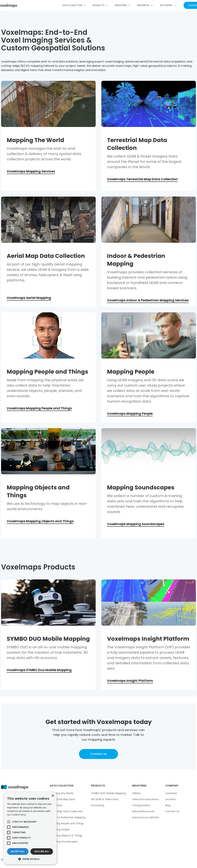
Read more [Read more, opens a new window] (33, 815)
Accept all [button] (18, 851)
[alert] (30, 828)
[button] (74, 5)
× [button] (53, 796)
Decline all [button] (42, 851)
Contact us (98, 754)
